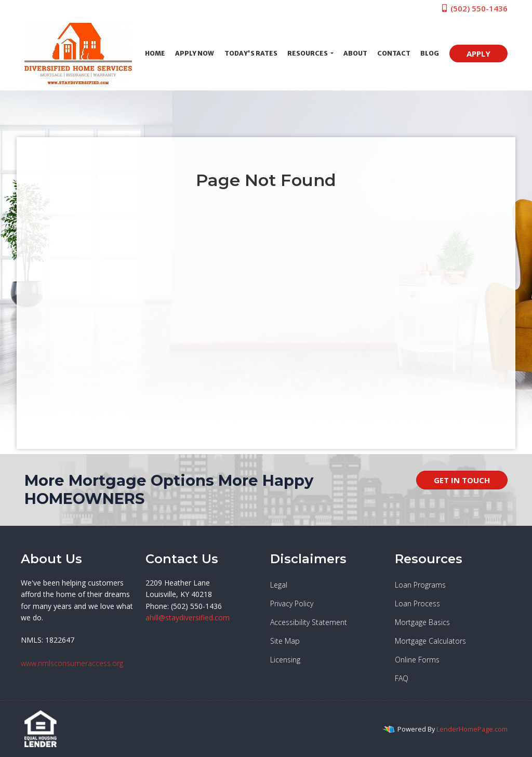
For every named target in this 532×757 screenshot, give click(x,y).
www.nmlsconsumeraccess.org (72, 663)
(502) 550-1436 (474, 8)
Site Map (285, 641)
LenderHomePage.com (472, 729)
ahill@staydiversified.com (188, 617)
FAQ (402, 678)
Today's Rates (251, 53)
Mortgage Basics (422, 622)
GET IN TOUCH (462, 480)
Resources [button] (308, 53)
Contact (394, 53)
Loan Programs (420, 585)
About (355, 53)
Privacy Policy (292, 603)
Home (155, 53)
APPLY (478, 54)
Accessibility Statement (309, 622)
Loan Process (417, 603)
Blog (430, 53)
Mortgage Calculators (430, 641)
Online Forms (417, 660)
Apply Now (195, 53)
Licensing (285, 660)
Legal (279, 585)
